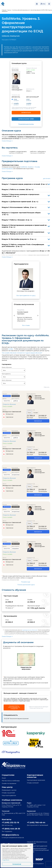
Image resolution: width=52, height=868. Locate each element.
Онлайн (36, 413)
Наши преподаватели (9, 795)
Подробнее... (6, 860)
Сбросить (47, 387)
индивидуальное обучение (30, 630)
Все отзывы (26, 325)
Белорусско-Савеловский (12, 412)
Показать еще (26, 582)
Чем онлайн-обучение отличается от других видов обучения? (22, 353)
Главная (4, 10)
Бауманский (31, 811)
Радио (29, 803)
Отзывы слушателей (8, 793)
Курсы (9, 10)
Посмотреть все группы (26, 124)
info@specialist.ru (10, 835)
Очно (29, 413)
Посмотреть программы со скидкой (14, 707)
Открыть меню (49, 4)
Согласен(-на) (17, 864)
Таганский (6, 811)
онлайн (11, 349)
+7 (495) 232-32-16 (10, 822)
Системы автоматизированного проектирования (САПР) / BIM (30, 10)
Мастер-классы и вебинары (11, 781)
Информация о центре (9, 790)
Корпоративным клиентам (35, 776)
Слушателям (8, 775)
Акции (4, 778)
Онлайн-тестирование (9, 783)
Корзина (37, 4)
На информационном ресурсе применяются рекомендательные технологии (38, 850)
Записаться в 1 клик (26, 119)
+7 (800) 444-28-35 (11, 829)
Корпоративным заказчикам (36, 780)
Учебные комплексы (12, 800)
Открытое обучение (9, 404)
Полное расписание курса (26, 585)
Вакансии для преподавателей (37, 846)
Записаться (26, 113)
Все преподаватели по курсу (26, 296)
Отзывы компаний (33, 783)
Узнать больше (7, 141)
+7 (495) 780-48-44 (29, 109)
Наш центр (7, 787)
